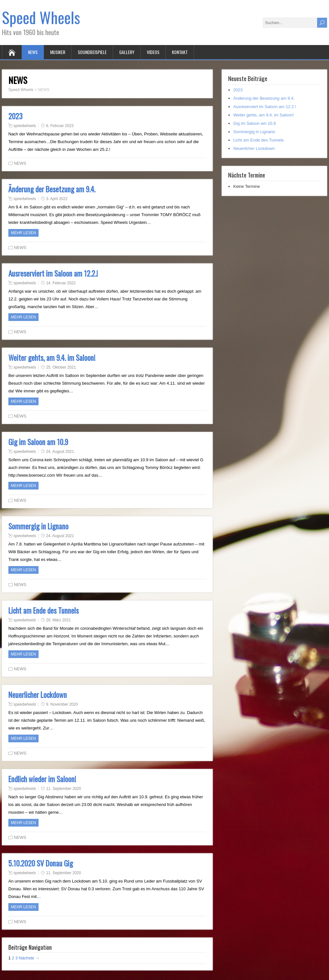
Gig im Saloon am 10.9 (38, 442)
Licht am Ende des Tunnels (44, 610)
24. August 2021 (60, 452)
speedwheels (25, 126)
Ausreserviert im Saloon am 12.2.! (53, 273)
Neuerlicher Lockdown (38, 695)
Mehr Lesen (23, 233)
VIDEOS (153, 52)
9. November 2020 (62, 704)
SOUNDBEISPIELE (92, 52)
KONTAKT (180, 52)
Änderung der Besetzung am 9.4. (52, 189)
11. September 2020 (63, 789)
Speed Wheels (41, 17)
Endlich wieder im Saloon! (42, 779)
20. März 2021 (58, 620)
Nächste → (29, 958)
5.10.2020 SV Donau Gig (41, 863)
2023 (15, 116)
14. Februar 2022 (61, 283)
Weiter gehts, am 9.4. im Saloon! (52, 358)
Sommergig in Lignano (38, 526)
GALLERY (127, 52)
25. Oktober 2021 (61, 367)
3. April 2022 (57, 199)
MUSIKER (58, 52)
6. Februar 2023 (60, 126)
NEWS (33, 52)
